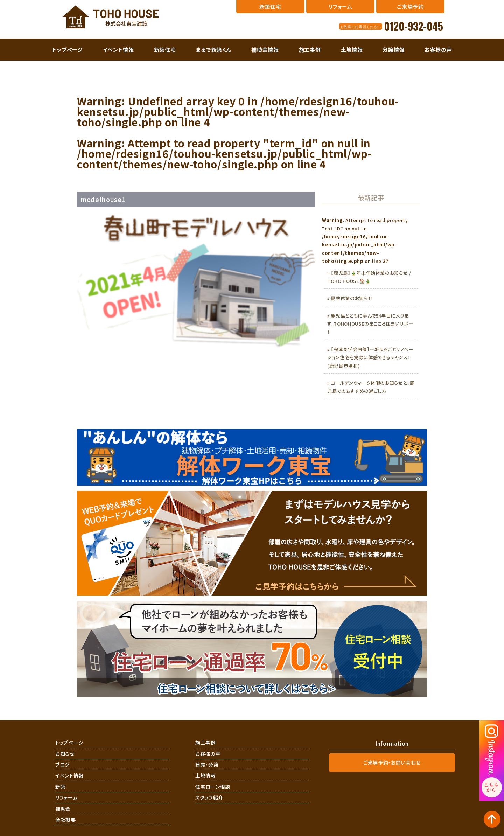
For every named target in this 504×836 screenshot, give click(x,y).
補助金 (63, 809)
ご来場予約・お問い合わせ (392, 762)
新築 (60, 787)
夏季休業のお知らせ (352, 298)
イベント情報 (118, 50)
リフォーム (66, 797)
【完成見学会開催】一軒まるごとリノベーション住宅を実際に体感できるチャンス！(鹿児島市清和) (370, 357)
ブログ (62, 765)
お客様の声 (438, 50)
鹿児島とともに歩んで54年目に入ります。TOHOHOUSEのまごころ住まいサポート (370, 324)
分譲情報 (394, 50)
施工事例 (310, 50)
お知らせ (65, 754)
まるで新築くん (214, 50)
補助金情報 (265, 50)
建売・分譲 (207, 765)
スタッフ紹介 (209, 797)
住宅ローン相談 (213, 787)
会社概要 (66, 820)
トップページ (68, 50)
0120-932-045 (413, 26)
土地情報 (352, 50)
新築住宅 (165, 50)
